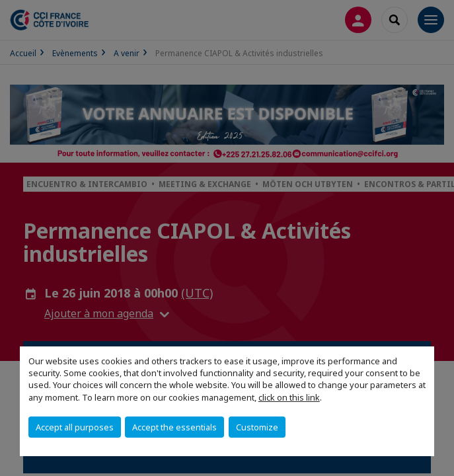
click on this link (289, 397)
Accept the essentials (174, 427)
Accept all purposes (75, 427)
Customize (257, 427)
